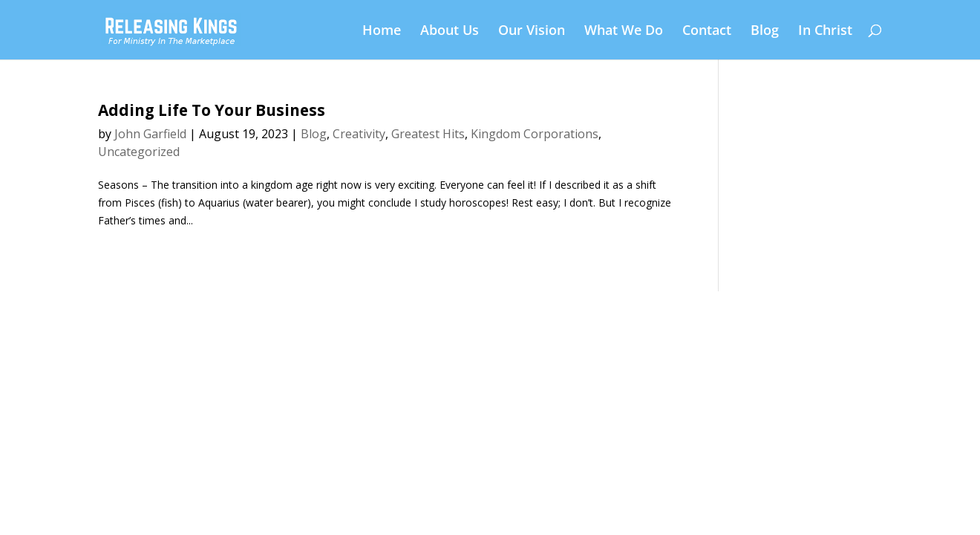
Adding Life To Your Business (212, 110)
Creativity (359, 134)
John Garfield (150, 134)
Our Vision (532, 32)
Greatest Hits (428, 134)
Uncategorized (139, 152)
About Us (450, 32)
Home (382, 32)
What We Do (624, 32)
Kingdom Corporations (535, 134)
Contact (707, 32)
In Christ (825, 32)
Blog (765, 32)
